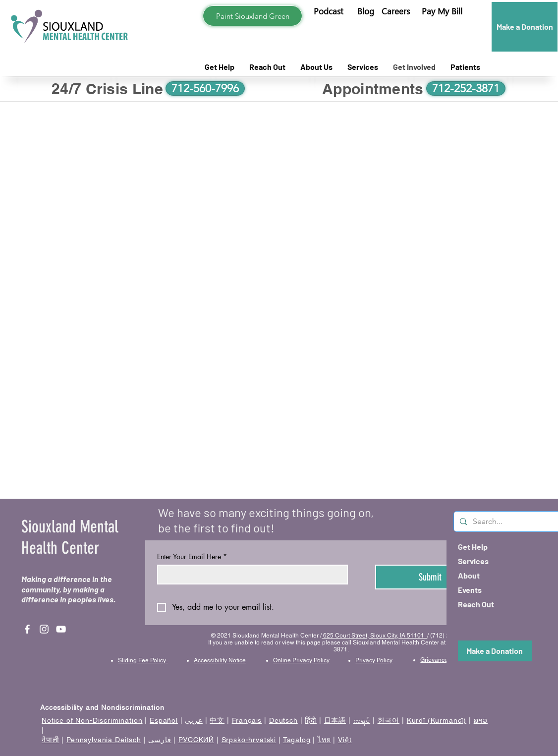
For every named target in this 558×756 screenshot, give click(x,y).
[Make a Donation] (525, 27)
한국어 (389, 720)
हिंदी (311, 720)
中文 (217, 720)
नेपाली (51, 740)
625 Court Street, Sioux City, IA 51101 (374, 636)
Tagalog (297, 740)
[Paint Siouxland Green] (252, 16)
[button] (442, 11)
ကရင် (362, 720)
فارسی (160, 740)
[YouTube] (61, 629)
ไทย (324, 740)
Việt (345, 740)
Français (247, 720)
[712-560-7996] (205, 88)
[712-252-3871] (466, 88)
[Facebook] (27, 629)
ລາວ (481, 720)
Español (164, 720)
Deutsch (283, 720)
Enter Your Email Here (192, 556)
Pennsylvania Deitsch (104, 740)
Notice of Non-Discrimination (92, 720)
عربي (194, 720)
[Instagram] (44, 629)
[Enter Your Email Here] (250, 575)
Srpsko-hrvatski (249, 740)
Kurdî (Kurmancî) (437, 720)
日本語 (335, 720)
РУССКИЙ (196, 740)
